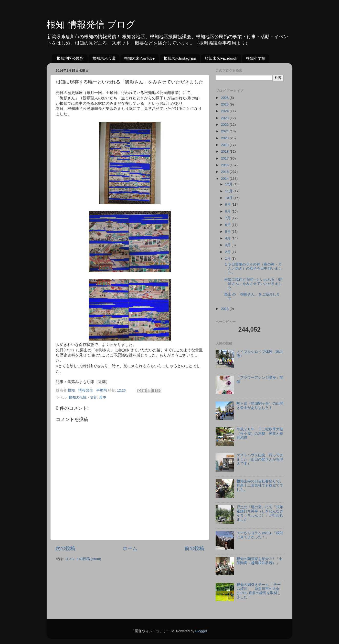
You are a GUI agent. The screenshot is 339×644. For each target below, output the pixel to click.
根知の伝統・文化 (83, 398)
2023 (225, 118)
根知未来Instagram (180, 58)
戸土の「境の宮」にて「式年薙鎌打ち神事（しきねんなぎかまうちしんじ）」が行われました (260, 513)
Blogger (201, 631)
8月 (228, 211)
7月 (228, 218)
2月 (228, 252)
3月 (228, 245)
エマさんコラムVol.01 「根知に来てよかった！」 (260, 535)
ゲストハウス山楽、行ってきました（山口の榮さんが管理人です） (260, 459)
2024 (225, 111)
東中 (103, 398)
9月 (228, 204)
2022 (225, 125)
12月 (229, 184)
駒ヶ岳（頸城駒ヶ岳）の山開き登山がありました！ (260, 405)
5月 (228, 232)
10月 (229, 198)
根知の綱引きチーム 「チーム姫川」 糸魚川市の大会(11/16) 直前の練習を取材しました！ (259, 591)
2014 (225, 179)
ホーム (130, 548)
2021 (225, 131)
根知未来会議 (104, 58)
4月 (228, 238)
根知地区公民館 (70, 58)
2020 (225, 138)
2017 (225, 158)
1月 (228, 258)
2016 (225, 165)
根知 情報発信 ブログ (91, 24)
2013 (225, 309)
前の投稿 (194, 548)
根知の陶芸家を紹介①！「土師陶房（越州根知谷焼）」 (259, 561)
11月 (229, 191)
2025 (225, 104)
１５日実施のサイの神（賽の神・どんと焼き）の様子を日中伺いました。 (253, 268)
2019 (225, 145)
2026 (225, 98)
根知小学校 (256, 58)
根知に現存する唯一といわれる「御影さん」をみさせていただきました (253, 284)
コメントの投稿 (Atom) (83, 559)
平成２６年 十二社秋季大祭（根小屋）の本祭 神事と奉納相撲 (260, 433)
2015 (225, 172)
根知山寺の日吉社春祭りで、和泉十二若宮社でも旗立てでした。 (260, 485)
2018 (225, 151)
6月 (228, 225)
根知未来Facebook (221, 58)
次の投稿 (65, 548)
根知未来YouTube (139, 58)
